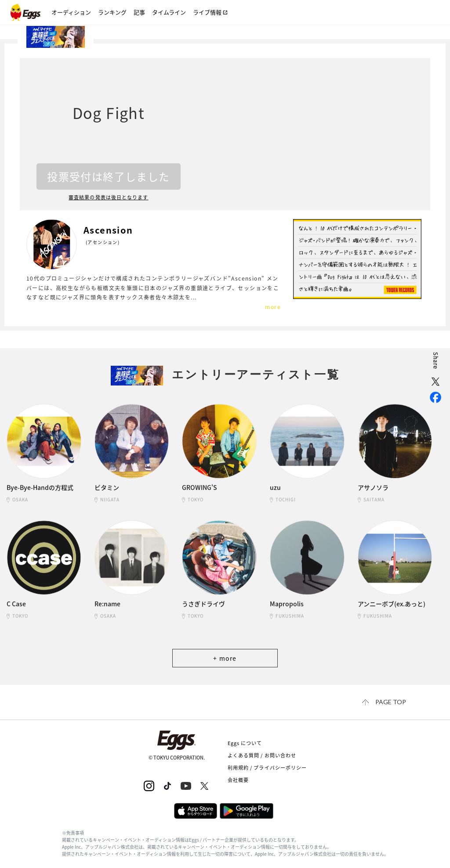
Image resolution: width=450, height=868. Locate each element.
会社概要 (238, 780)
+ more (225, 658)
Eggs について (245, 743)
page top (391, 702)
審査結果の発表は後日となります (109, 198)
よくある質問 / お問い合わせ (262, 755)
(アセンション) (103, 242)
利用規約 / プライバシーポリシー (267, 768)
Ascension (108, 230)
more (273, 307)
